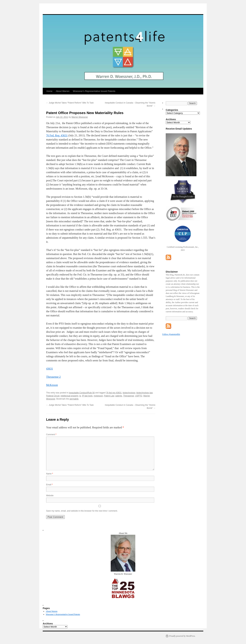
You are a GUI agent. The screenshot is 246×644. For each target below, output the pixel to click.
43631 (50, 369)
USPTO (139, 396)
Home (49, 91)
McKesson (52, 385)
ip (80, 396)
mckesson (98, 396)
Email (49, 485)
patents (119, 396)
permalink (74, 399)
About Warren (63, 91)
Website (50, 496)
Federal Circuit (53, 396)
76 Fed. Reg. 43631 (57, 135)
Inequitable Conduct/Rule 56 (82, 393)
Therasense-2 (53, 377)
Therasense (129, 396)
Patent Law (109, 396)
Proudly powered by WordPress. (182, 636)
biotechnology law (144, 393)
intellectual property (69, 396)
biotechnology (129, 393)
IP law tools (87, 396)
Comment (51, 435)
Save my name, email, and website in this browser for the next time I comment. (82, 511)
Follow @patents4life (171, 334)
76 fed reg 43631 (114, 393)
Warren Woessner (80, 117)
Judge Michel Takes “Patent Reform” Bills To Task (70, 103)
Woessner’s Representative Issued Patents (94, 91)
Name (50, 474)
